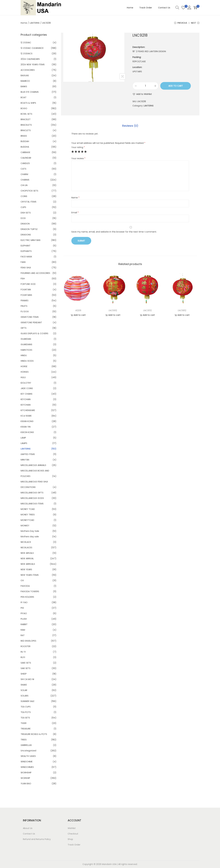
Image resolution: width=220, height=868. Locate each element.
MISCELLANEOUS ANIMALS (33, 465)
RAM (23, 630)
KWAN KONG (27, 421)
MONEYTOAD (27, 520)
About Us (28, 828)
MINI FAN (25, 460)
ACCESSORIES (28, 70)
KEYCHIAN (26, 405)
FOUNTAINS (26, 295)
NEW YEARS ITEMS (30, 575)
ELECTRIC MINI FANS (31, 240)
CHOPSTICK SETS (29, 191)
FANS (23, 262)
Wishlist (72, 828)
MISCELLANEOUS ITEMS (32, 504)
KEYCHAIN (26, 399)
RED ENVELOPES (28, 641)
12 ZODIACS (27, 54)
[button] (142, 94)
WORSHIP (25, 778)
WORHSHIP (26, 773)
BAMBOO (25, 81)
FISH (23, 279)
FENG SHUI (26, 268)
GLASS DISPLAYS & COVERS (34, 333)
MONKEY (25, 526)
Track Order (74, 845)
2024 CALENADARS (30, 59)
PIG (22, 608)
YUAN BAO (26, 784)
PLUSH (24, 619)
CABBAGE (25, 152)
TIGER (24, 723)
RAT (23, 635)
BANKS (24, 86)
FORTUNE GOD (28, 284)
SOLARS (25, 696)
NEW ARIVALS (27, 553)
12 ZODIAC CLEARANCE (32, 48)
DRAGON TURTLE (29, 229)
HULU (23, 377)
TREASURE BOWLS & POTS (34, 734)
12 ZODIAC (26, 43)
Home (24, 23)
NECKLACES (26, 548)
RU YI (23, 652)
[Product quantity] (145, 86)
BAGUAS (25, 75)
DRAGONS (26, 235)
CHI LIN (24, 185)
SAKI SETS (26, 668)
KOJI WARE (26, 416)
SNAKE (24, 685)
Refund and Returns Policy (37, 839)
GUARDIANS (26, 344)
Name (75, 198)
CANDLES (25, 163)
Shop (70, 839)
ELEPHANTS (26, 251)
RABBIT (24, 624)
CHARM (24, 174)
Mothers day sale (30, 537)
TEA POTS (26, 712)
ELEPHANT (26, 246)
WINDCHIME (27, 762)
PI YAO (24, 602)
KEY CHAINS (27, 394)
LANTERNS (35, 23)
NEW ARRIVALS (28, 564)
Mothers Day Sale (30, 531)
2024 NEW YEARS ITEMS (33, 64)
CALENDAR (26, 158)
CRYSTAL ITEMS (28, 202)
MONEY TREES (28, 515)
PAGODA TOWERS (30, 591)
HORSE (24, 366)
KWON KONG (27, 432)
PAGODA (25, 586)
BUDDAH (25, 141)
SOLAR (24, 690)
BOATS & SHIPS (28, 103)
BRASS (24, 136)
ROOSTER (26, 646)
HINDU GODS (27, 361)
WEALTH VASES (28, 756)
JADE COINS (27, 388)
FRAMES (25, 301)
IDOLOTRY (26, 383)
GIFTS (24, 328)
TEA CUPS (26, 707)
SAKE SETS (26, 663)
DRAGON (25, 224)
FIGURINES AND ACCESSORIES (35, 273)
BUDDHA (25, 147)
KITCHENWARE (28, 410)
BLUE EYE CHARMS (30, 92)
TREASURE (26, 729)
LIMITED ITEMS (28, 454)
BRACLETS (26, 130)
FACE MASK (26, 257)
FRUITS (24, 306)
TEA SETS (25, 718)
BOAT (24, 97)
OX (22, 580)
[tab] (130, 126)
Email (75, 213)
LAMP (23, 438)
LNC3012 (148, 310)
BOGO (24, 108)
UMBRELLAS (26, 745)
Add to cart (176, 86)
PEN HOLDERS (27, 597)
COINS (24, 196)
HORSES (25, 372)
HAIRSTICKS (26, 350)
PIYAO (24, 613)
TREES (24, 740)
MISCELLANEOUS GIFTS (32, 493)
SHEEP (24, 674)
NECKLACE (26, 542)
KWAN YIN (26, 427)
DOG (23, 218)
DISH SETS (26, 213)
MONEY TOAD (28, 509)
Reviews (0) (130, 126)
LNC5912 (113, 310)
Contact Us (29, 834)
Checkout (73, 834)
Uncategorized (28, 751)
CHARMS (25, 180)
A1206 (78, 310)
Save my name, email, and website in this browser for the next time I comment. (114, 232)
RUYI (23, 657)
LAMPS (24, 443)
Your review (78, 158)
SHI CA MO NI (27, 679)
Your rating (78, 147)
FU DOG (25, 311)
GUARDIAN (26, 339)
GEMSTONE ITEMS (30, 317)
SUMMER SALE (28, 701)
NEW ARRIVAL (27, 558)
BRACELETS (26, 125)
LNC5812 (182, 310)
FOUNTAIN (26, 290)
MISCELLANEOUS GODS (32, 498)
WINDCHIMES (27, 767)
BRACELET (26, 119)
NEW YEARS (26, 569)
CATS (23, 169)
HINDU (24, 355)
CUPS (23, 207)
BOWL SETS (26, 114)
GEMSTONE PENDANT (31, 322)
